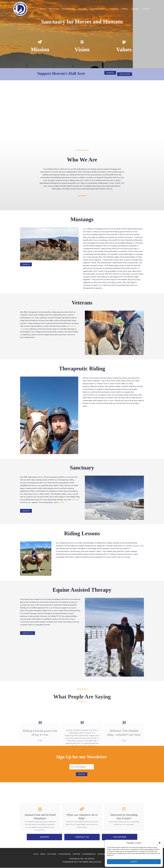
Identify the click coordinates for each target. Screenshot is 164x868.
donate (61, 502)
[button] (160, 843)
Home (34, 9)
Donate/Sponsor (97, 9)
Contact (146, 9)
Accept (134, 862)
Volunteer (83, 9)
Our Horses (54, 9)
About (43, 9)
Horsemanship (69, 9)
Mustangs (114, 9)
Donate (110, 73)
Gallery (125, 9)
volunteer (76, 500)
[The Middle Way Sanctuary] (20, 9)
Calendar (135, 9)
